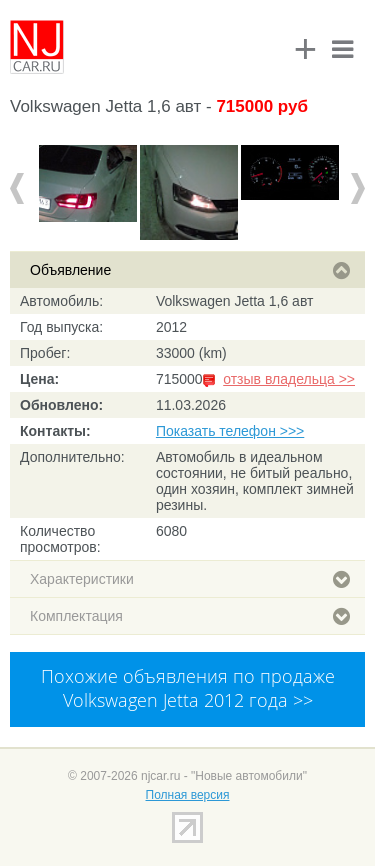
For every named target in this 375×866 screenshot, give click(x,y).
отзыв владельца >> (289, 379)
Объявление (190, 270)
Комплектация (190, 616)
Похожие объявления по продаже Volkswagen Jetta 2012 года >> (188, 688)
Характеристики (190, 579)
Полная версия (188, 795)
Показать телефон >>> (230, 431)
